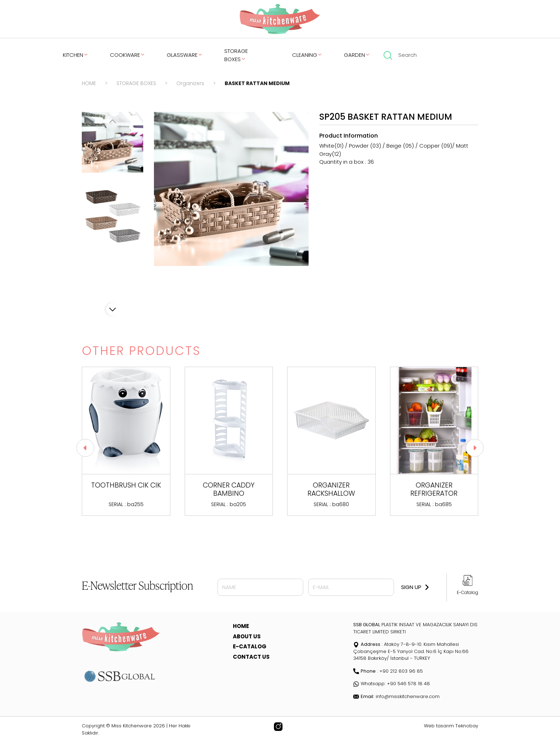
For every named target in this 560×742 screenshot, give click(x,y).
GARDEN (357, 55)
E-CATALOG (250, 646)
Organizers (190, 83)
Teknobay (467, 726)
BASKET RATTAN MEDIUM (257, 83)
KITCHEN (76, 55)
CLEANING (307, 55)
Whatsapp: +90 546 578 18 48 (392, 684)
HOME (89, 83)
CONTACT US (251, 657)
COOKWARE (128, 55)
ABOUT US (247, 636)
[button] (112, 309)
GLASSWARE (185, 55)
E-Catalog (467, 592)
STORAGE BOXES (236, 55)
